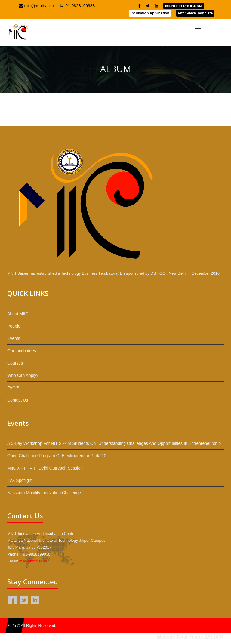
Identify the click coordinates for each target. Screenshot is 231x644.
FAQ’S (13, 388)
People (14, 326)
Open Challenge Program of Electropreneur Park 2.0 (57, 456)
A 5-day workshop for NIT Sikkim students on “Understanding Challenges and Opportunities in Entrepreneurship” (115, 443)
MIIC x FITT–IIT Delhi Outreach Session (45, 468)
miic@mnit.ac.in (37, 6)
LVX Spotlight (20, 480)
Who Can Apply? (23, 375)
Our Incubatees (22, 351)
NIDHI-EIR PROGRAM (184, 6)
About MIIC (18, 314)
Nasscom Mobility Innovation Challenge (44, 493)
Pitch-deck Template (195, 13)
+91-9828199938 (77, 6)
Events (14, 338)
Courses (15, 363)
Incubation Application (150, 13)
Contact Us (18, 400)
